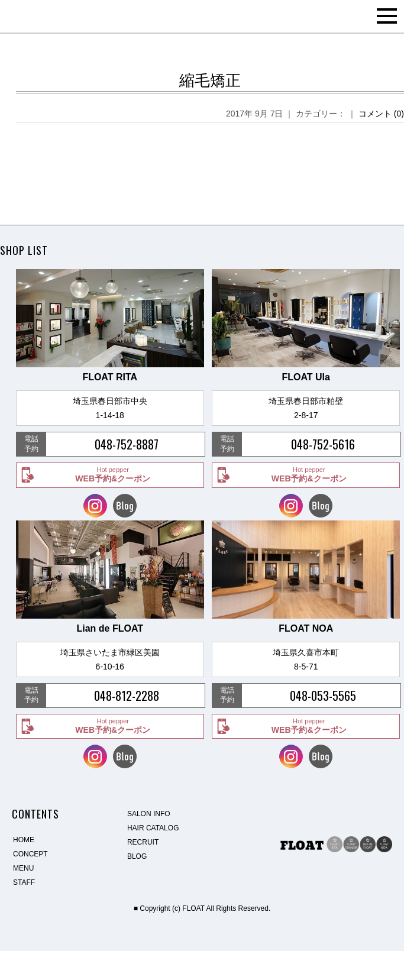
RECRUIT (143, 842)
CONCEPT (30, 854)
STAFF (24, 882)
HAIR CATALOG (153, 828)
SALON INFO (149, 814)
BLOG (137, 856)
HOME (24, 840)
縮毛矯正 (210, 80)
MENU (23, 868)
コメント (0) (381, 114)
